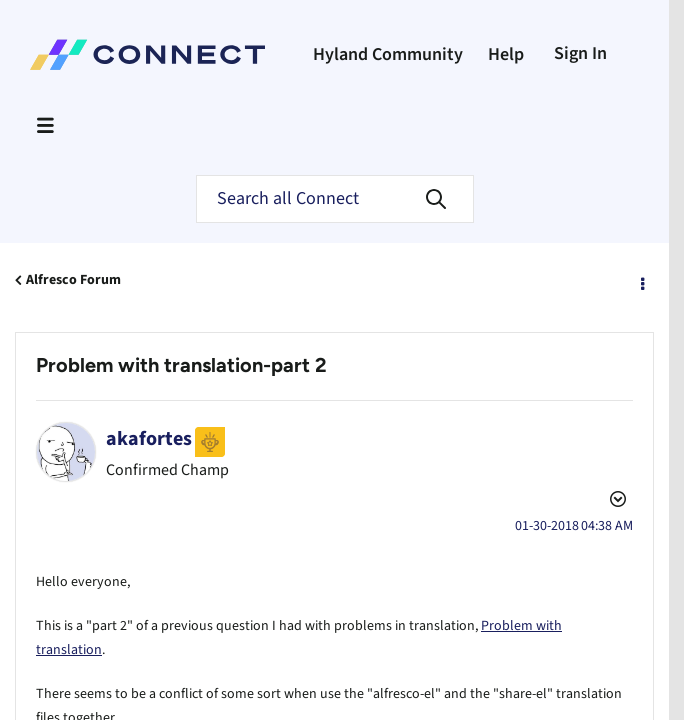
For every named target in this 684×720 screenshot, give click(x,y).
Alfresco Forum (73, 280)
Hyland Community (388, 54)
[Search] (335, 199)
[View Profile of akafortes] (149, 439)
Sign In (580, 53)
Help (506, 54)
